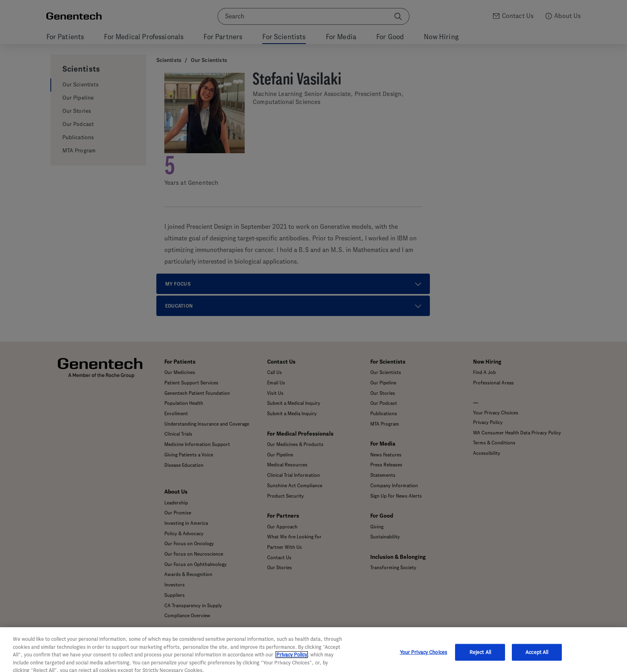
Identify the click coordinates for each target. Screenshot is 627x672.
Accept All (537, 658)
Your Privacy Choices (424, 658)
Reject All (480, 658)
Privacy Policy (292, 661)
